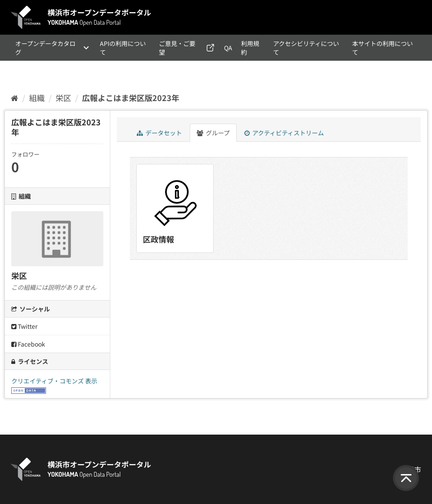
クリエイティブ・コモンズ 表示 (54, 381)
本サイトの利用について (383, 48)
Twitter (24, 326)
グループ (213, 133)
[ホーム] (15, 98)
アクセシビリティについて (306, 48)
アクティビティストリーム (284, 133)
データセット (159, 133)
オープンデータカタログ (45, 48)
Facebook (28, 344)
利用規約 (250, 48)
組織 (37, 98)
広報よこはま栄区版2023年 (131, 98)
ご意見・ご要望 (177, 48)
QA (228, 48)
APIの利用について (123, 48)
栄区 (63, 98)
